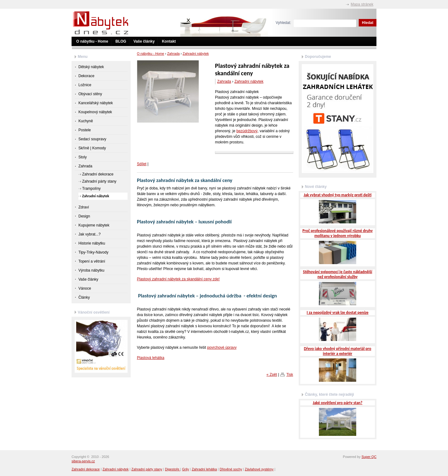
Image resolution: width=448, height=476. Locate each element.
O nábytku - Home (92, 41)
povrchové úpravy (222, 348)
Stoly (83, 157)
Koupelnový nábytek (95, 112)
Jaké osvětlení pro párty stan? (338, 403)
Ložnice (85, 85)
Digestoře (173, 469)
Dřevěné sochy (231, 469)
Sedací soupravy (92, 139)
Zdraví (84, 207)
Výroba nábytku (91, 270)
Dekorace (86, 76)
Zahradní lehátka (204, 469)
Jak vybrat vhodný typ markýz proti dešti (338, 195)
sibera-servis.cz (83, 461)
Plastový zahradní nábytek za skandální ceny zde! (178, 279)
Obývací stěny (90, 94)
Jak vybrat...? (89, 234)
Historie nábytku (92, 243)
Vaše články (144, 41)
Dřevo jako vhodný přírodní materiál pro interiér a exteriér (338, 351)
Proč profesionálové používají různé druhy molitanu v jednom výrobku (338, 233)
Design (84, 216)
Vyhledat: (283, 23)
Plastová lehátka (151, 358)
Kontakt (169, 41)
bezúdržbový (247, 131)
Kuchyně (86, 121)
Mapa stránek (362, 4)
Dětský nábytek (91, 67)
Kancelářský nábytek (96, 103)
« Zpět (272, 375)
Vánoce (85, 288)
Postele (85, 130)
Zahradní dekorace (98, 174)
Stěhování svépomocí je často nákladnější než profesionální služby (338, 274)
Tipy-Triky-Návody (93, 252)
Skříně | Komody (92, 148)
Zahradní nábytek (196, 54)
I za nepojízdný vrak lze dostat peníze (338, 313)
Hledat (368, 23)
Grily (185, 469)
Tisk (290, 375)
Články (84, 297)
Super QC (369, 457)
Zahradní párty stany (99, 181)
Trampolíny (91, 189)
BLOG (121, 41)
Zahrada (173, 54)
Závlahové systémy (259, 469)
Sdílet (142, 164)
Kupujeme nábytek (94, 225)
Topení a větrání (92, 261)
